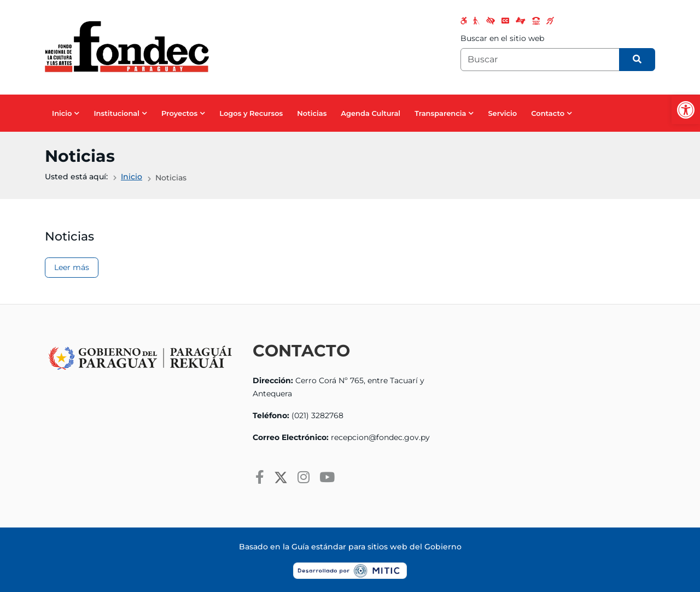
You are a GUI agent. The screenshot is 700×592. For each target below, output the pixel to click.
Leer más (72, 267)
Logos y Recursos (251, 113)
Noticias (312, 113)
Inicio (62, 113)
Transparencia (440, 113)
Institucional (116, 113)
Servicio (502, 113)
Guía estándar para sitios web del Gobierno (377, 547)
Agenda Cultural (371, 113)
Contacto (548, 113)
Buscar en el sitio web (502, 38)
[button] (686, 110)
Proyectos (179, 113)
